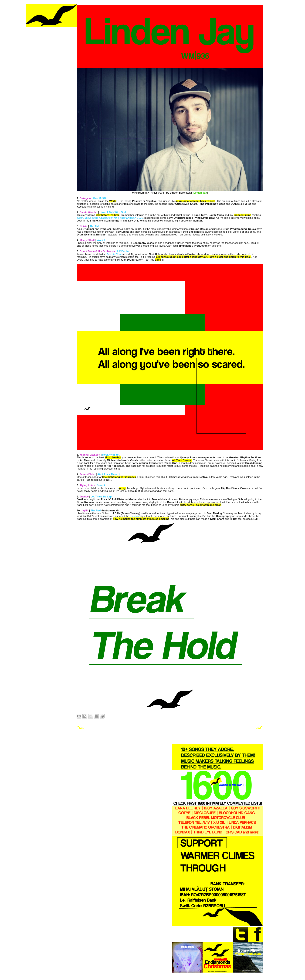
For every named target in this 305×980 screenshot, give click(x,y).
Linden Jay (200, 193)
